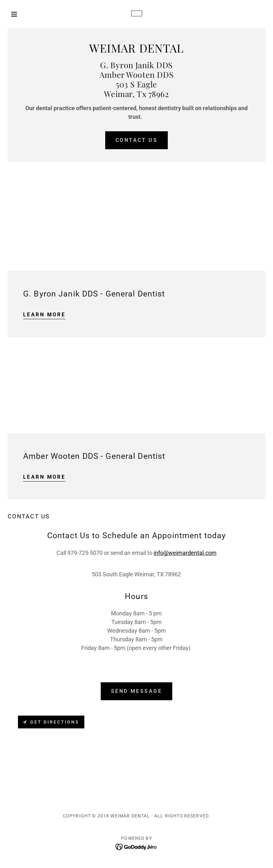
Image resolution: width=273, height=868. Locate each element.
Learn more (44, 315)
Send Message (136, 691)
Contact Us (136, 140)
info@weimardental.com (185, 553)
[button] (27, 14)
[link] (136, 14)
